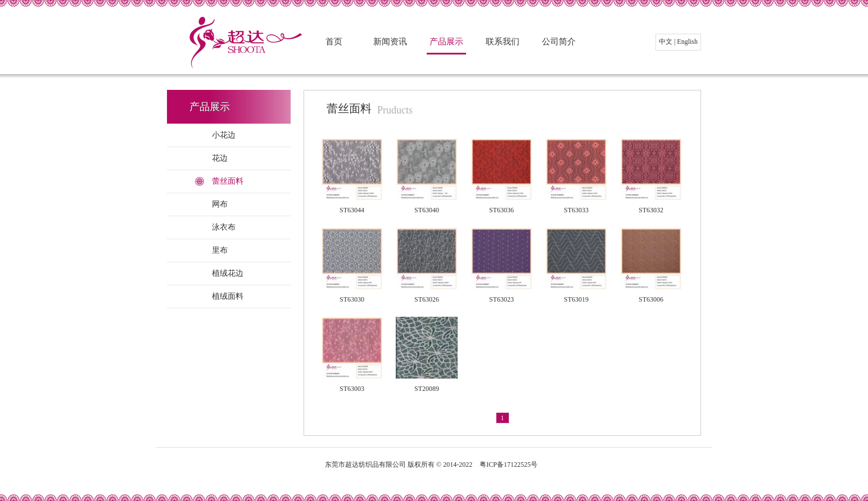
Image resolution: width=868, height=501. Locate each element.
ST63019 (576, 299)
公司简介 (559, 42)
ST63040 (427, 210)
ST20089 (427, 389)
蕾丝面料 (228, 181)
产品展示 (446, 42)
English (687, 42)
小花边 (224, 135)
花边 (220, 158)
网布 (220, 204)
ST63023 (501, 299)
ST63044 (352, 210)
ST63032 (651, 210)
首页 (334, 42)
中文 (666, 42)
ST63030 (352, 299)
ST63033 (576, 210)
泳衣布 (224, 227)
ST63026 (427, 299)
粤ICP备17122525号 (508, 464)
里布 (220, 250)
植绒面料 (228, 296)
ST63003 (352, 389)
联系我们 (503, 42)
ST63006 (651, 299)
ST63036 (501, 210)
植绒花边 (228, 273)
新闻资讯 (390, 42)
